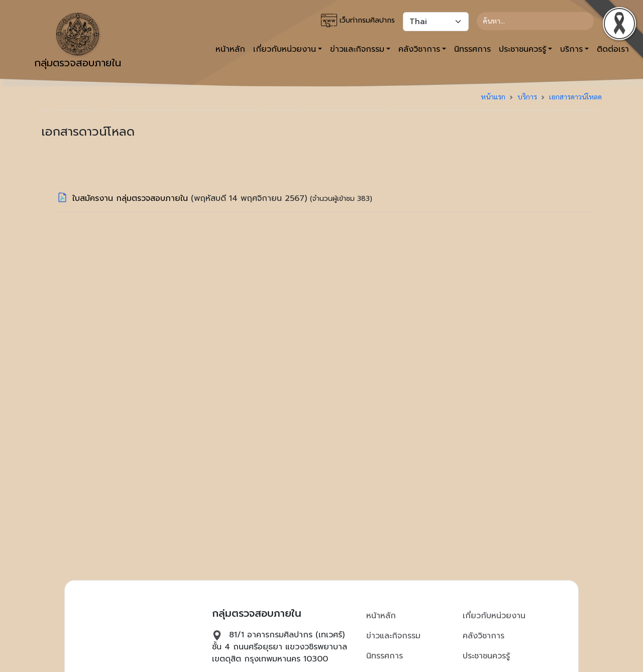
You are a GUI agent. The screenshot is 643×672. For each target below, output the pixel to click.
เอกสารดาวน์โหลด (575, 96)
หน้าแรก (493, 96)
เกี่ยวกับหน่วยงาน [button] (285, 49)
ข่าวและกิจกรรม (393, 636)
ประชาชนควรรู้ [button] (522, 49)
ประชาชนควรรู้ (486, 656)
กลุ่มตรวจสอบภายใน (78, 42)
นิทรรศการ (472, 49)
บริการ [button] (571, 49)
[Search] (535, 21)
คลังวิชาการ (484, 636)
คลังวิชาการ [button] (419, 49)
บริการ (527, 96)
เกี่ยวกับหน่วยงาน (494, 616)
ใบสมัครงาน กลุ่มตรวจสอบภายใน (132, 198)
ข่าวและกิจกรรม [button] (357, 49)
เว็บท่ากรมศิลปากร (358, 21)
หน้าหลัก (230, 49)
